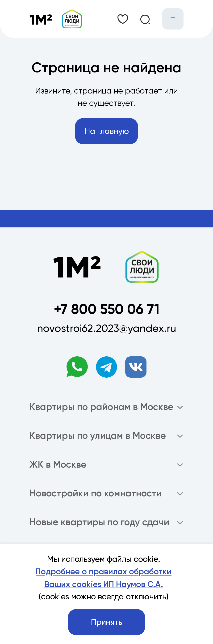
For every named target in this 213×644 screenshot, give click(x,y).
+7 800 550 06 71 (107, 309)
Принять (106, 622)
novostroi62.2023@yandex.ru (107, 328)
